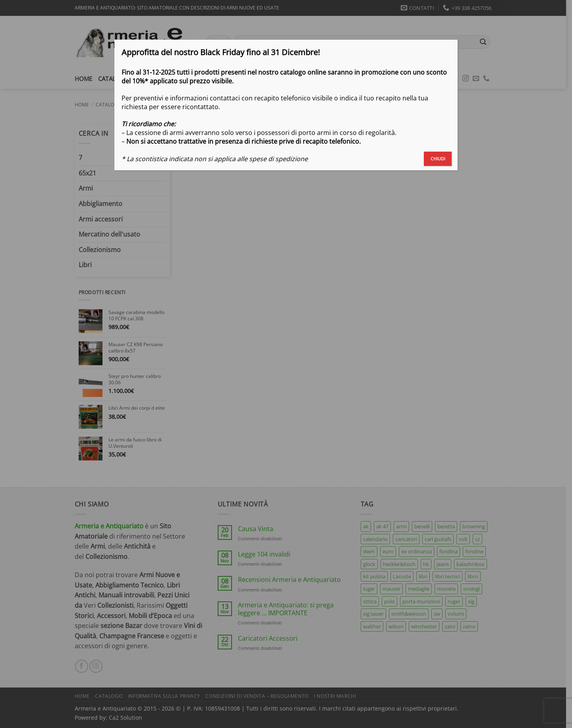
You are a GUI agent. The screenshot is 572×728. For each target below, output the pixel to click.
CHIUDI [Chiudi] (438, 159)
